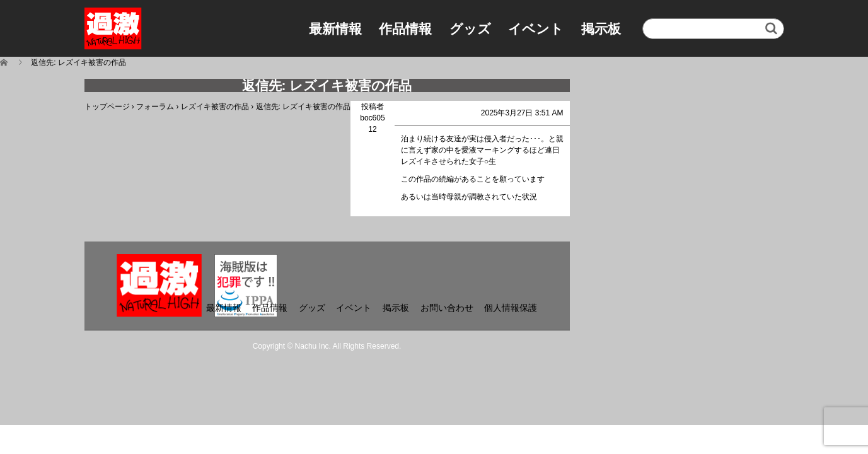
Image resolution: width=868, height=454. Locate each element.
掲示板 (601, 29)
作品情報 (405, 29)
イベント (536, 29)
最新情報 (335, 29)
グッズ (470, 29)
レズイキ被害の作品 (215, 107)
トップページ (107, 107)
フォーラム (155, 107)
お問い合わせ (447, 308)
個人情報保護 (511, 308)
